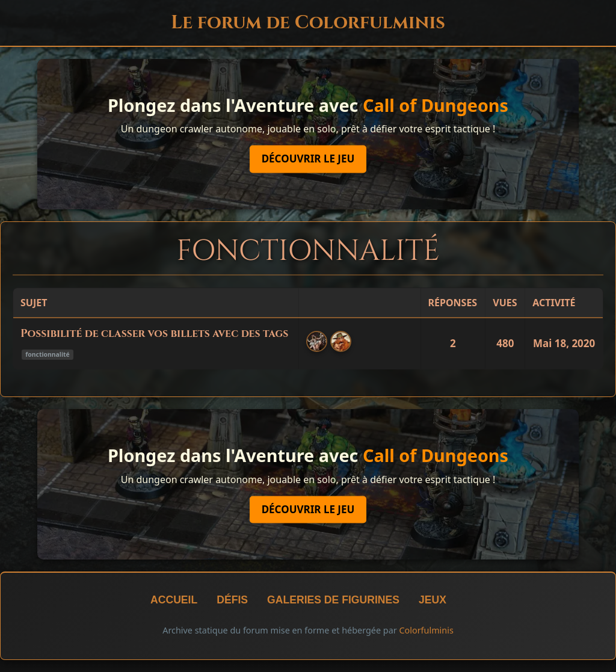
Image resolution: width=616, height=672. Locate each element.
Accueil (174, 600)
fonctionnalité (47, 354)
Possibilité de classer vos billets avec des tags (154, 334)
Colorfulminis (426, 630)
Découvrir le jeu (308, 159)
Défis (232, 600)
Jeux (433, 600)
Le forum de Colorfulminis (308, 23)
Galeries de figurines (333, 600)
